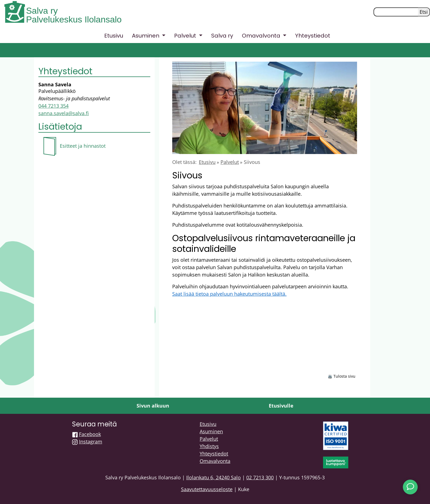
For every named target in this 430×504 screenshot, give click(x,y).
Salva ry (42, 11)
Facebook (90, 434)
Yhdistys (209, 446)
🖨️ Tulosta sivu (342, 376)
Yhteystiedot (313, 36)
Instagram (91, 442)
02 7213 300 (260, 477)
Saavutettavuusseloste (207, 489)
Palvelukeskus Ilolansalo (74, 19)
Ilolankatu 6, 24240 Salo (213, 477)
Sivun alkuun (153, 406)
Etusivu (114, 36)
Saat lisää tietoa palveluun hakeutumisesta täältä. (229, 294)
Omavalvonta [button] (262, 36)
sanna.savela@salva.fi (64, 113)
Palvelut (230, 162)
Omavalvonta (215, 461)
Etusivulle (281, 406)
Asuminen (211, 431)
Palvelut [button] (186, 36)
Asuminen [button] (146, 36)
